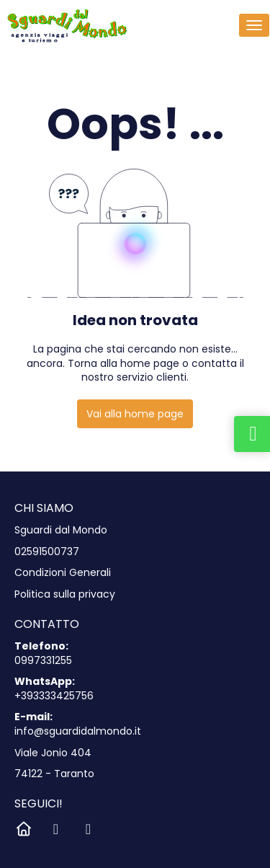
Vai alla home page (135, 414)
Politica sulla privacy (65, 594)
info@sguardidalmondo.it (78, 731)
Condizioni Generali (63, 573)
